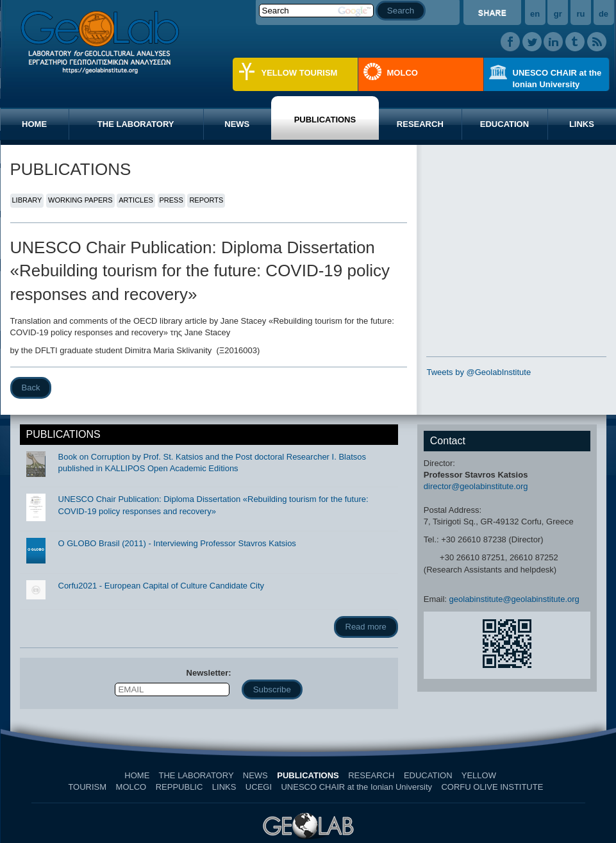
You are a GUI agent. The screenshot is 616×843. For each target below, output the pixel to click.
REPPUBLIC (179, 787)
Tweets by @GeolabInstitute (479, 372)
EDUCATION (504, 124)
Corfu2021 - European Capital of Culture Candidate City (162, 586)
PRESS (171, 200)
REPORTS (206, 200)
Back (31, 388)
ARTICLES (136, 200)
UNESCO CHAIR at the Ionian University (557, 79)
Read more (366, 627)
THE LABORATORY (136, 124)
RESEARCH (420, 124)
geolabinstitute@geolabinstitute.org (514, 599)
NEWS (237, 124)
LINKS (224, 787)
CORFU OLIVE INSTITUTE (492, 787)
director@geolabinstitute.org (476, 486)
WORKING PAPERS (80, 200)
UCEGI (259, 787)
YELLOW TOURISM (300, 73)
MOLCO (403, 73)
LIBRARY (27, 200)
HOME (34, 124)
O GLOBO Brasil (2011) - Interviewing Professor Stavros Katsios (177, 543)
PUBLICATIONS (325, 120)
